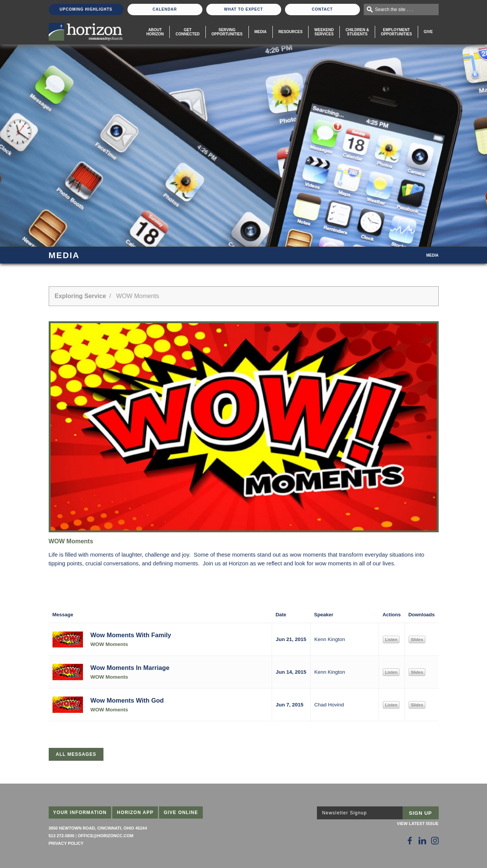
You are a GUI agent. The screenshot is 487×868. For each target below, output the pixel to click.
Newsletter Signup (345, 813)
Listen (391, 639)
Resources (290, 32)
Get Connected (187, 32)
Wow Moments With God (127, 700)
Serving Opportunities (227, 32)
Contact (322, 9)
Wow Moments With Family (131, 635)
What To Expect (244, 9)
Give (428, 32)
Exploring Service (80, 296)
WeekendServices (324, 32)
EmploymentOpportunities (396, 32)
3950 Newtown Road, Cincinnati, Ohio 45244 (98, 828)
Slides (417, 639)
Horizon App (135, 812)
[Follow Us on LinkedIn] (422, 841)
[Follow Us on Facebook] (410, 841)
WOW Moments (109, 644)
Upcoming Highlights (86, 9)
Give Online (181, 812)
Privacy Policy (66, 843)
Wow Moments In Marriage (130, 668)
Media (261, 32)
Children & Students (357, 32)
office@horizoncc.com (105, 836)
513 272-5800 (62, 836)
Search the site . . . (394, 10)
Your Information (80, 812)
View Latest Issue (418, 824)
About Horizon (155, 32)
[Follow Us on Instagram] (435, 841)
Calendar (165, 9)
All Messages (76, 754)
